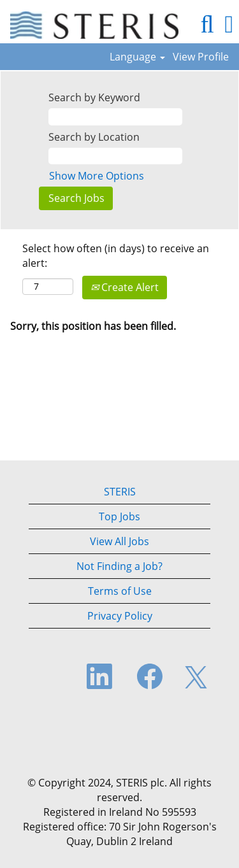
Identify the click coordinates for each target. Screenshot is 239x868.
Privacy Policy (120, 616)
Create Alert (125, 287)
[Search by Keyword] (115, 117)
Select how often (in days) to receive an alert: (116, 256)
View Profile (201, 57)
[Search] (207, 24)
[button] (229, 24)
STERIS (120, 492)
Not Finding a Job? (119, 566)
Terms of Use (120, 591)
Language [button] (137, 57)
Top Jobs (119, 516)
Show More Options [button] (97, 176)
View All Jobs (119, 541)
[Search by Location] (115, 156)
